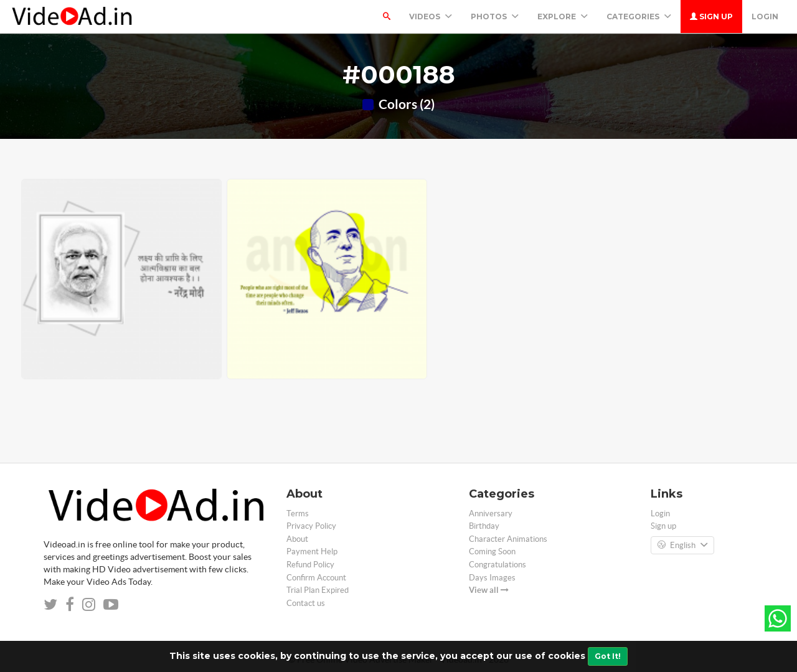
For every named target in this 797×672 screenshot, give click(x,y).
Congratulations (498, 565)
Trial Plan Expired (318, 590)
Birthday (484, 526)
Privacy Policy (311, 526)
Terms (298, 513)
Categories (639, 17)
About (297, 539)
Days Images (492, 578)
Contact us (306, 603)
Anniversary (491, 513)
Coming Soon (492, 551)
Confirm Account (316, 578)
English (682, 546)
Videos (431, 17)
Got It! (608, 656)
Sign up (711, 17)
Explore (563, 17)
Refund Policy (310, 565)
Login (765, 17)
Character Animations (508, 539)
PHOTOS (495, 17)
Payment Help (312, 551)
